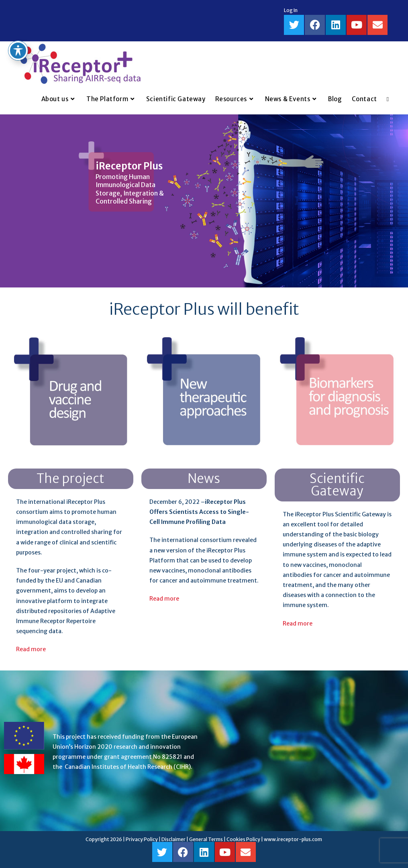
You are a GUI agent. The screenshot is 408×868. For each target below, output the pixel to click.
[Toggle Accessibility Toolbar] (18, 32)
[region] (204, 201)
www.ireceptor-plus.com (293, 839)
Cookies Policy (243, 839)
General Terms (206, 839)
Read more (31, 649)
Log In (291, 10)
